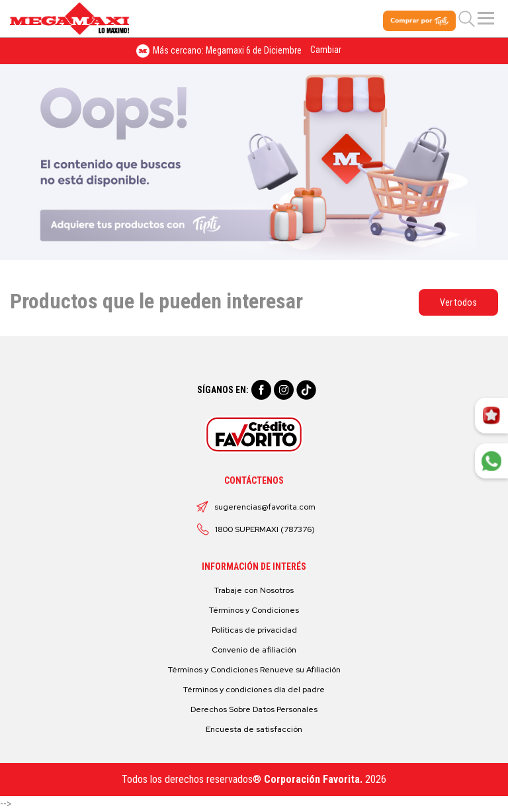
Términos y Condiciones (254, 610)
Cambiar (326, 50)
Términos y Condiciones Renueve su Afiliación (254, 670)
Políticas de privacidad (254, 630)
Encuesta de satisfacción (254, 729)
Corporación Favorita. (313, 779)
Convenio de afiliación (254, 650)
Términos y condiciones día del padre (254, 690)
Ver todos (458, 302)
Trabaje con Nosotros (254, 590)
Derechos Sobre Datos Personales (254, 709)
